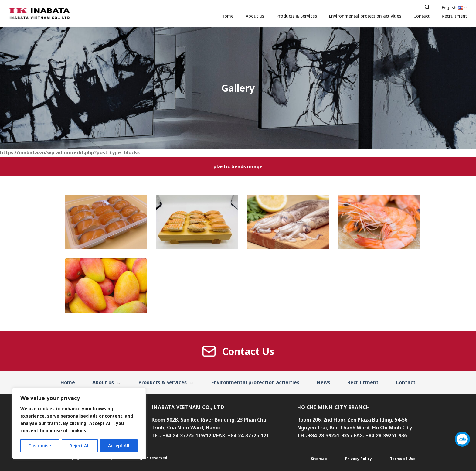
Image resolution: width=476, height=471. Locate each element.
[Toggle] (119, 383)
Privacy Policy (359, 459)
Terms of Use (403, 459)
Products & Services (297, 16)
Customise (40, 446)
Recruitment (454, 16)
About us (255, 16)
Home (227, 16)
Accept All (119, 446)
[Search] (427, 7)
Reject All (80, 446)
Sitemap (319, 459)
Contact (422, 16)
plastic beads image (238, 166)
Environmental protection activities (365, 16)
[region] (79, 423)
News (323, 382)
